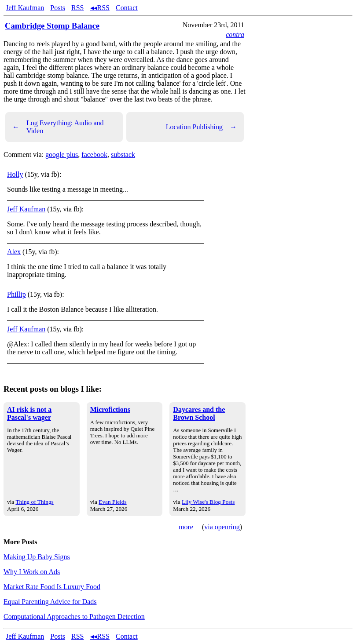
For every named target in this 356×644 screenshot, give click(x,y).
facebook (94, 155)
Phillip (17, 294)
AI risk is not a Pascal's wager (29, 413)
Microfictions (110, 409)
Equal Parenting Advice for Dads (50, 602)
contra (235, 35)
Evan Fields (112, 502)
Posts (58, 8)
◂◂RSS (100, 8)
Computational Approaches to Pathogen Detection (74, 617)
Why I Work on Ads (32, 572)
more (186, 527)
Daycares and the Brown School (199, 413)
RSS (77, 8)
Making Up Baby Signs (37, 557)
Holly (15, 174)
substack (123, 155)
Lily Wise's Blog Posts (208, 502)
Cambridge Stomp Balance (52, 26)
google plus (62, 155)
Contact (127, 8)
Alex (14, 252)
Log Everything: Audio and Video (58, 127)
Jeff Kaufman (25, 8)
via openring (222, 527)
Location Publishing (201, 127)
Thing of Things (34, 502)
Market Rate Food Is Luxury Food (52, 587)
